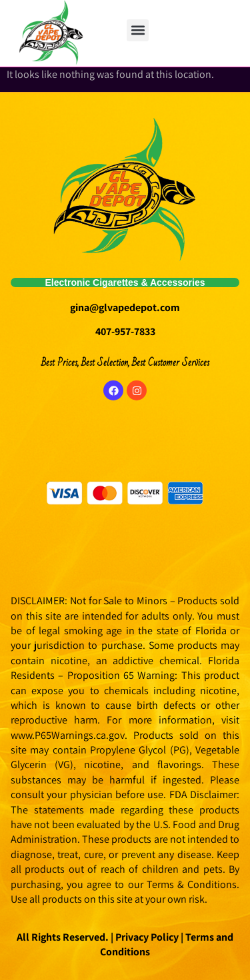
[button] (138, 30)
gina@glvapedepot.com (125, 307)
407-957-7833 (125, 331)
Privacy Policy (146, 937)
